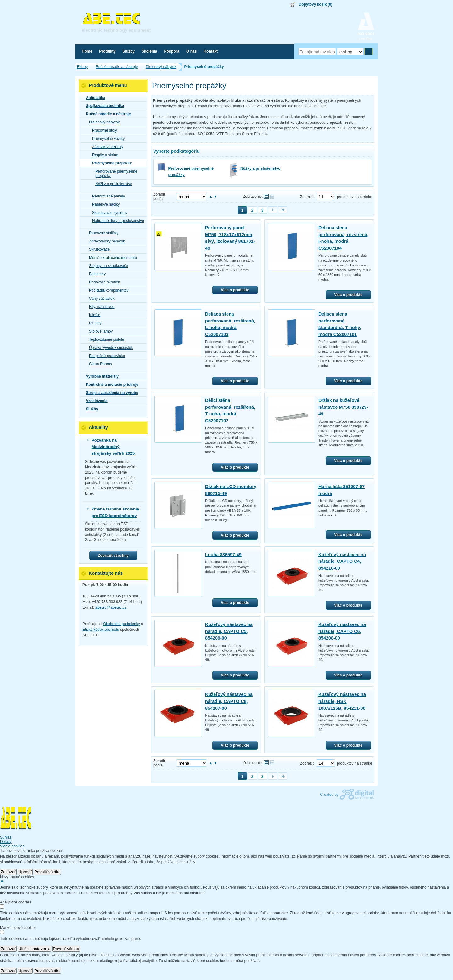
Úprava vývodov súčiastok (109, 348)
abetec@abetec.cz (111, 607)
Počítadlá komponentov (107, 290)
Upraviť (25, 872)
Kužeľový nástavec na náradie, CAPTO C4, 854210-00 (342, 561)
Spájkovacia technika (103, 106)
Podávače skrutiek (103, 282)
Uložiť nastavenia (34, 949)
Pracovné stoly (103, 130)
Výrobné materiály (100, 376)
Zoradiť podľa (159, 197)
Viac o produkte (235, 290)
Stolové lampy (99, 331)
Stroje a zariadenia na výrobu (110, 393)
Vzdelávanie (95, 401)
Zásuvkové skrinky (106, 147)
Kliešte (93, 315)
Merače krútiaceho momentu (111, 258)
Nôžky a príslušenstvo (260, 168)
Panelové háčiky (104, 204)
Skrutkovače (98, 249)
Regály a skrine (103, 155)
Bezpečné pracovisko (105, 356)
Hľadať (369, 52)
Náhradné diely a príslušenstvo (116, 221)
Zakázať (8, 872)
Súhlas (6, 837)
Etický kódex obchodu (101, 630)
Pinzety (93, 323)
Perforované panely (107, 196)
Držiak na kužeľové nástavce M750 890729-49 (343, 407)
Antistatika (94, 98)
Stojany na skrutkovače (107, 266)
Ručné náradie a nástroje (106, 114)
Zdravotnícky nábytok (105, 241)
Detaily (6, 842)
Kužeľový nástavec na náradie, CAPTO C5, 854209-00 (229, 631)
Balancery (95, 274)
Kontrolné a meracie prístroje (110, 385)
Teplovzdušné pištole (105, 339)
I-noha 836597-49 (223, 555)
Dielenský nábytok (102, 122)
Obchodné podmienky (122, 624)
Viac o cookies (12, 846)
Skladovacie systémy (108, 213)
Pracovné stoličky (102, 233)
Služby (90, 409)
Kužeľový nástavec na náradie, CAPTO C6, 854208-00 (342, 631)
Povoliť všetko (48, 872)
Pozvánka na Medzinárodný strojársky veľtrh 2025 (113, 447)
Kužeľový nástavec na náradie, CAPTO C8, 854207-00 (229, 701)
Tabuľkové (272, 196)
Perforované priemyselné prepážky (191, 171)
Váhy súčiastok (100, 299)
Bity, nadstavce (100, 307)
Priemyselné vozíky (106, 139)
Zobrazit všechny (113, 556)
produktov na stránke (355, 197)
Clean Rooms (99, 364)
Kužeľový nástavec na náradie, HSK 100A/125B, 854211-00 (342, 701)
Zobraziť (307, 197)
